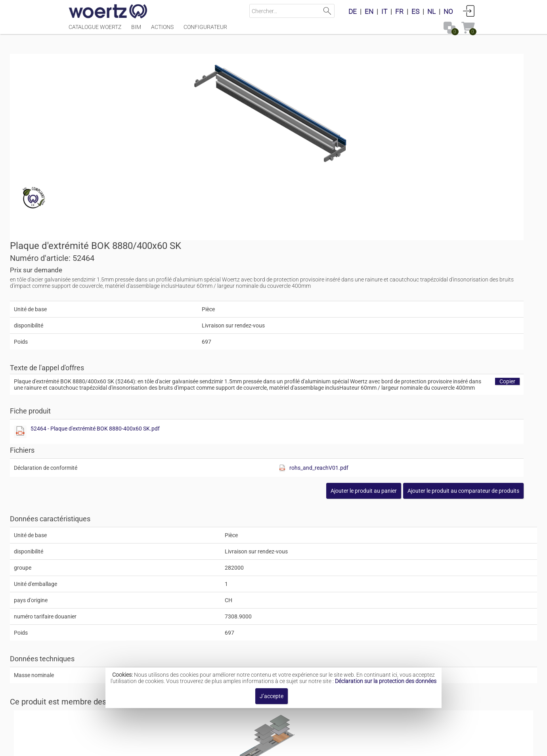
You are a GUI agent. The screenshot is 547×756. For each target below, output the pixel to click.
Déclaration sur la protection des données (386, 681)
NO (448, 11)
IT (384, 11)
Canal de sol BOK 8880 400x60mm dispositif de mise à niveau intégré (332, 579)
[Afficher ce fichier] (288, 293)
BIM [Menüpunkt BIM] (136, 31)
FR (399, 11)
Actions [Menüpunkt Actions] (162, 31)
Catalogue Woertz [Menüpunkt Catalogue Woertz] (95, 31)
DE (353, 11)
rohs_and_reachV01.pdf (425, 329)
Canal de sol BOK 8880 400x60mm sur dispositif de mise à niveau (327, 642)
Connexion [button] (469, 11)
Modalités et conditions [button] (276, 746)
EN (369, 11)
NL (431, 11)
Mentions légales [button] (179, 746)
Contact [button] (223, 746)
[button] (419, 352)
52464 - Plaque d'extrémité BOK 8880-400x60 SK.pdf (363, 290)
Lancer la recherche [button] (328, 11)
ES (415, 11)
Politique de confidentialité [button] (355, 746)
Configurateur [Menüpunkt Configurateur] (205, 31)
